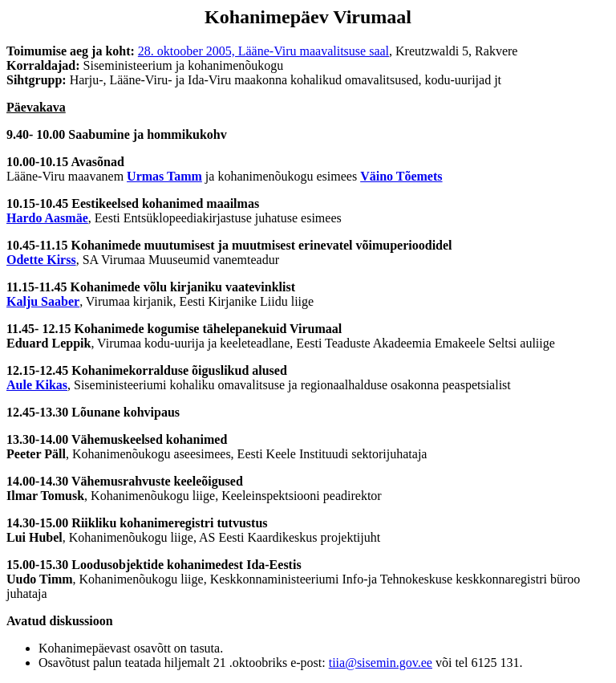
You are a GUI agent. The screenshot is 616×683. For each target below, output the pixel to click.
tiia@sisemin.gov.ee (381, 663)
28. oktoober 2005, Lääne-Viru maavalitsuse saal (263, 51)
